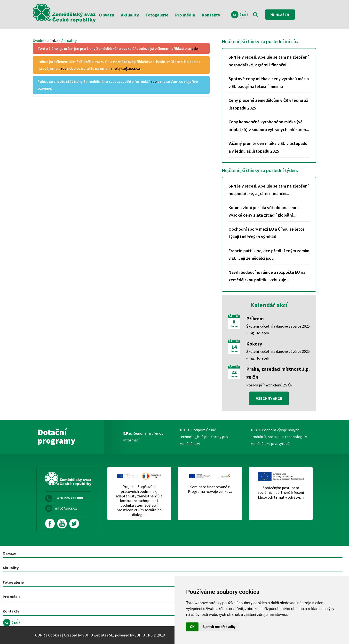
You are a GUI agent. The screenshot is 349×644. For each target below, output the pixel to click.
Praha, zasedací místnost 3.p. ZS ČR (278, 373)
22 (234, 372)
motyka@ (126, 68)
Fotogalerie (157, 15)
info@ (66, 508)
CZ (235, 15)
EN (244, 15)
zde (195, 48)
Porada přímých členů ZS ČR (269, 385)
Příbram (255, 318)
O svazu (107, 15)
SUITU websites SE (98, 635)
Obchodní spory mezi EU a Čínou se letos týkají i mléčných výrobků (267, 233)
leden (234, 326)
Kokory (254, 344)
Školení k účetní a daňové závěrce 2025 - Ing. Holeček (278, 330)
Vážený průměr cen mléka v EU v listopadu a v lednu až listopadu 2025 (268, 147)
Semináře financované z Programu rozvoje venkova (210, 489)
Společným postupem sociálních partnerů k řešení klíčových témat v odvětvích (281, 492)
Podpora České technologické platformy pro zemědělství (204, 437)
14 (234, 347)
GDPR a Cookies (48, 635)
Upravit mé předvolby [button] (219, 627)
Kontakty (211, 15)
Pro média (185, 15)
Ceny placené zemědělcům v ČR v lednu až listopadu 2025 (268, 104)
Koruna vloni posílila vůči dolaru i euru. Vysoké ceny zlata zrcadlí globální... (264, 211)
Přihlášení (280, 15)
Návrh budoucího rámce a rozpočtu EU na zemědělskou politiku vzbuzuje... (267, 276)
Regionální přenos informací (143, 437)
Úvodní (38, 40)
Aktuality (130, 15)
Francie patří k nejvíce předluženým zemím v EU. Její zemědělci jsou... (269, 255)
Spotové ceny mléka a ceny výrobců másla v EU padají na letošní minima (269, 82)
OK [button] (192, 627)
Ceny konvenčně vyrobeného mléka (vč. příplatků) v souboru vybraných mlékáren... (269, 126)
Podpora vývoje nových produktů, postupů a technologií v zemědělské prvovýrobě (279, 437)
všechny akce (269, 398)
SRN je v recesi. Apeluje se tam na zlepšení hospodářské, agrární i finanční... (269, 61)
